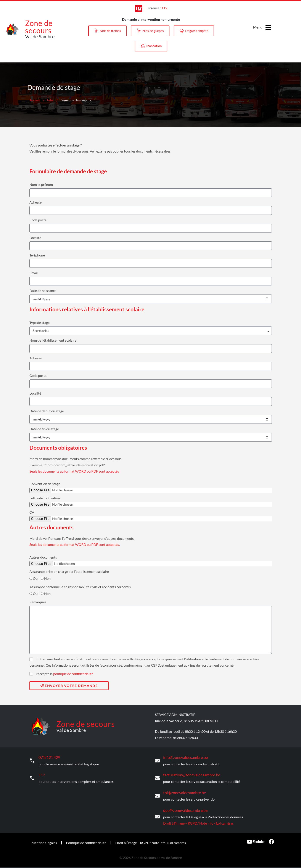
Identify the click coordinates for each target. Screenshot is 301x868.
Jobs (50, 100)
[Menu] (269, 28)
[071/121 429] (32, 760)
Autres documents (43, 557)
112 (41, 773)
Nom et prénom (41, 184)
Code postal (38, 220)
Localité (35, 238)
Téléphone (37, 255)
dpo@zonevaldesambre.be (183, 807)
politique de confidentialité (73, 674)
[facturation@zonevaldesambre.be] (157, 777)
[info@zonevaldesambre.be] (157, 760)
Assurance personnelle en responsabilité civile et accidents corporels (80, 587)
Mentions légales (44, 839)
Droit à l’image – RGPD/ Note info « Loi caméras (198, 819)
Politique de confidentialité (86, 839)
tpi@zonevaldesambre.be (182, 790)
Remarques (38, 602)
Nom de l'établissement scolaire (53, 340)
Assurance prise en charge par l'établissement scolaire (69, 571)
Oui (36, 578)
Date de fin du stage (44, 429)
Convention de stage (45, 484)
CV (32, 512)
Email (34, 273)
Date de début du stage (47, 411)
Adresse (35, 202)
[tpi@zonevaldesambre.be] (157, 794)
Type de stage (39, 323)
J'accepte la (64, 674)
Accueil (35, 100)
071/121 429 (48, 757)
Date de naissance (43, 291)
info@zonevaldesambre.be (183, 757)
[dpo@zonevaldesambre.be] (157, 814)
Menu (258, 27)
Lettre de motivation (45, 498)
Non (47, 578)
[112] (32, 777)
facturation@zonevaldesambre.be (188, 773)
